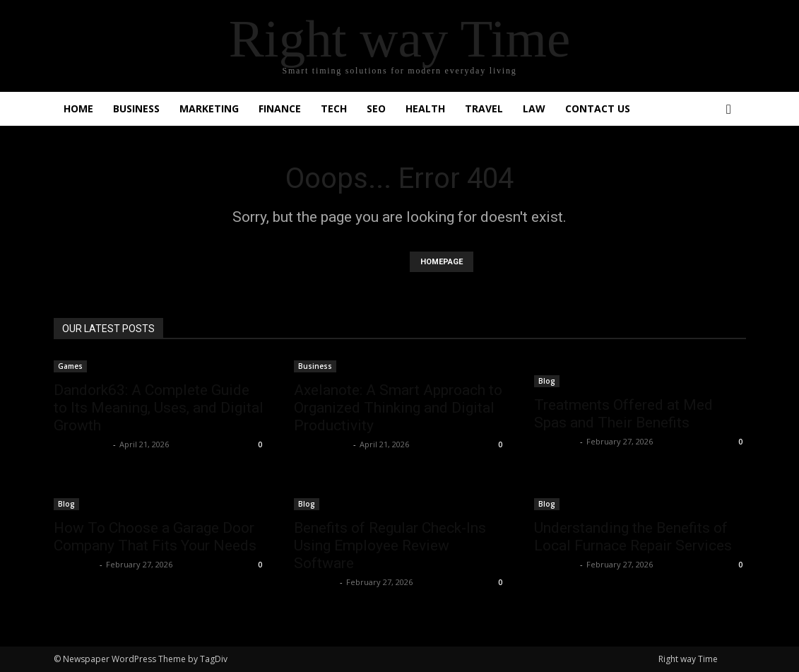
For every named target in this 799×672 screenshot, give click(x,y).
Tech (334, 108)
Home (78, 108)
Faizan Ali (555, 441)
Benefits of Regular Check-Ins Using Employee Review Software (390, 546)
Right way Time (688, 659)
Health (425, 108)
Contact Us (598, 108)
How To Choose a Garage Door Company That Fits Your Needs (155, 537)
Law (534, 108)
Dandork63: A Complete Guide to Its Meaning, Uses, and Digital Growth (159, 408)
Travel (484, 108)
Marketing (209, 108)
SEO (376, 108)
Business (136, 108)
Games (70, 366)
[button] (729, 110)
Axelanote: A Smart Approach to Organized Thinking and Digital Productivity (398, 408)
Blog (547, 381)
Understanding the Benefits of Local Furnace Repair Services (633, 537)
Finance (280, 108)
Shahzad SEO (82, 444)
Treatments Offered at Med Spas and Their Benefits (623, 414)
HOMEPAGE (442, 262)
